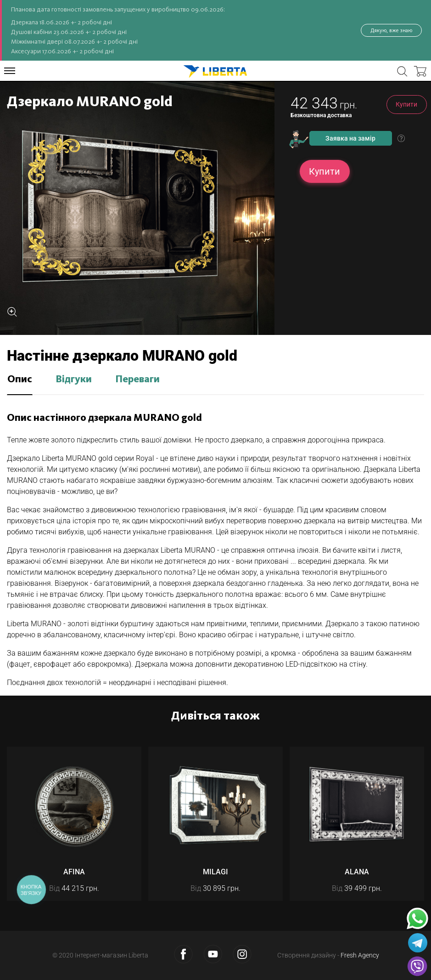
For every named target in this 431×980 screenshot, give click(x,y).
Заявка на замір (350, 138)
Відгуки (74, 380)
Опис (20, 380)
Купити (406, 104)
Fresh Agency (360, 955)
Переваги (137, 380)
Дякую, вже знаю (391, 30)
